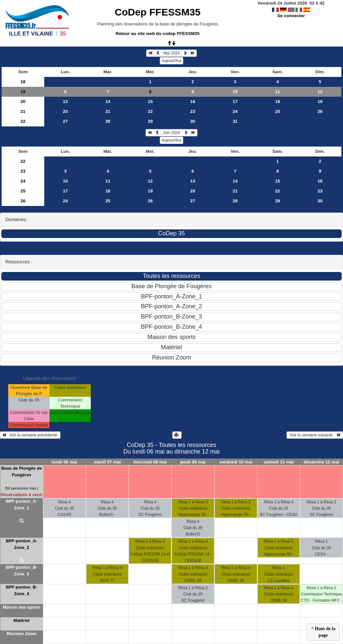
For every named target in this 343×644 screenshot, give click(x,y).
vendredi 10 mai (236, 462)
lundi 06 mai (65, 462)
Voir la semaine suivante (315, 435)
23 (193, 111)
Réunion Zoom (22, 634)
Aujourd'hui (172, 61)
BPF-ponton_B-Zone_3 (22, 571)
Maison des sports (21, 607)
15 (150, 102)
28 (108, 121)
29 (150, 121)
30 (193, 121)
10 (235, 92)
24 (235, 111)
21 (23, 111)
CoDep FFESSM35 (157, 12)
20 (23, 102)
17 (235, 102)
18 (23, 82)
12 (320, 92)
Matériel (22, 620)
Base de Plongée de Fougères (22, 472)
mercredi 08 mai (150, 462)
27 (66, 121)
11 (277, 92)
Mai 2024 (171, 53)
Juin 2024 (171, 133)
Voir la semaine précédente (30, 435)
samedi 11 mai (278, 462)
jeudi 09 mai (193, 462)
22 (150, 111)
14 (108, 102)
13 (66, 102)
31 (235, 121)
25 (277, 111)
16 (193, 102)
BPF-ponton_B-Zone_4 (22, 590)
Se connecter (291, 16)
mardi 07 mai (107, 462)
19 (23, 92)
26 (320, 111)
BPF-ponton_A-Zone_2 (22, 544)
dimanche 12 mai (321, 462)
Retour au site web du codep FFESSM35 (157, 34)
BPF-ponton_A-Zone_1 (22, 505)
